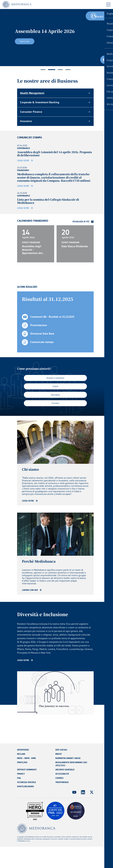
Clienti (55, 386)
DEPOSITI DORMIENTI (27, 770)
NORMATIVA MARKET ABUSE (68, 758)
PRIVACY (21, 774)
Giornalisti (55, 395)
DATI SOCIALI (61, 750)
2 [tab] (52, 70)
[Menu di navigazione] (108, 5)
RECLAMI (21, 754)
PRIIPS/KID (22, 762)
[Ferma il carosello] (104, 60)
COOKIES (59, 778)
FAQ (19, 778)
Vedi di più (25, 41)
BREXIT (59, 754)
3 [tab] (60, 70)
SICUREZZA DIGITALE (27, 782)
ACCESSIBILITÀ (62, 774)
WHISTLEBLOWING (26, 786)
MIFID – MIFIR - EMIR (26, 758)
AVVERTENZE (23, 750)
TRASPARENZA (62, 782)
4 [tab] (68, 70)
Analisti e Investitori (55, 378)
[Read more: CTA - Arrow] (30, 501)
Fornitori (55, 403)
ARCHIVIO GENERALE (65, 770)
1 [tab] (43, 70)
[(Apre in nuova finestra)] (74, 792)
